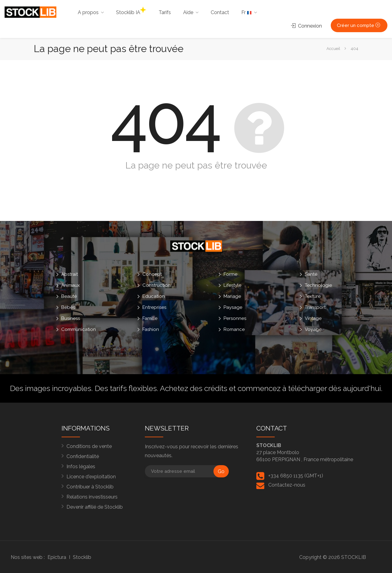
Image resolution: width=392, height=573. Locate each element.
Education (154, 296)
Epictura (57, 557)
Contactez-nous (287, 485)
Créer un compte (359, 25)
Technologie (318, 285)
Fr (247, 12)
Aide (188, 12)
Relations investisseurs (92, 497)
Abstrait (70, 274)
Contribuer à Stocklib (90, 487)
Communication (79, 329)
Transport (315, 307)
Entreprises (154, 307)
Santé (311, 274)
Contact (220, 12)
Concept (152, 274)
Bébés (68, 307)
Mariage (232, 296)
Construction (156, 285)
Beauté (69, 296)
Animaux (71, 285)
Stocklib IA (131, 11)
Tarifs (165, 12)
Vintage (313, 318)
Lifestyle (232, 285)
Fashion (151, 329)
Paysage (233, 307)
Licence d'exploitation (91, 477)
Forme (230, 274)
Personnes (235, 318)
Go (221, 471)
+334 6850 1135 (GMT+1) (296, 476)
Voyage (313, 329)
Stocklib (82, 557)
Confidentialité (83, 456)
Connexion (306, 26)
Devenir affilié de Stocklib (95, 507)
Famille (150, 318)
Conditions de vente (89, 446)
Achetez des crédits (194, 388)
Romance (234, 329)
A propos (88, 12)
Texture (313, 296)
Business (71, 318)
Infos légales (81, 467)
